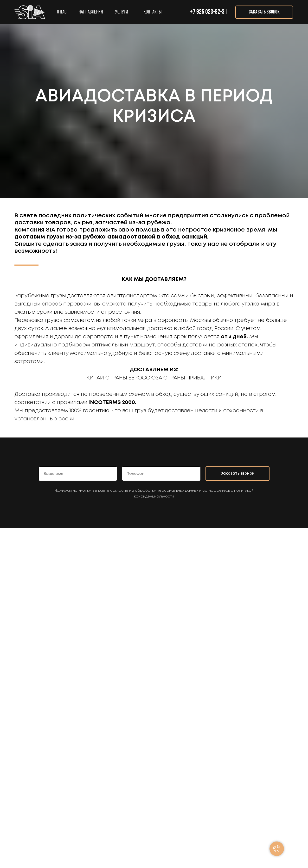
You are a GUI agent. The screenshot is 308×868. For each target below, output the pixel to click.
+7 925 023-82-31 (209, 12)
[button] (264, 12)
